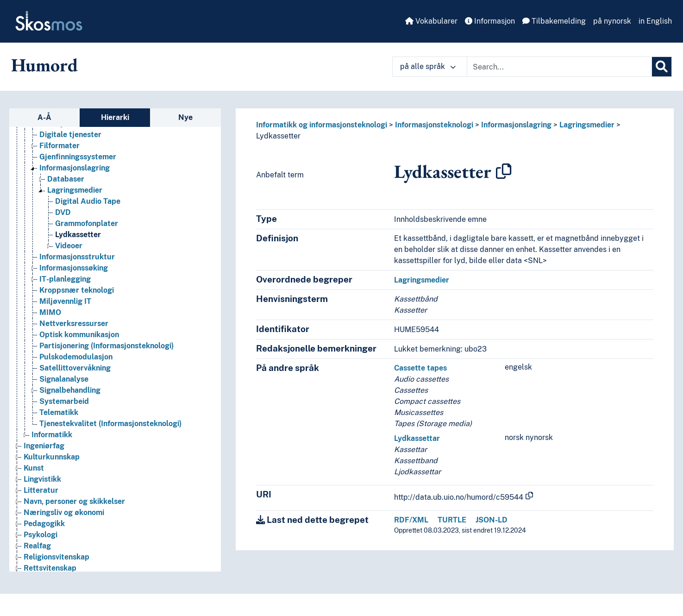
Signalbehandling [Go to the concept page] (70, 390)
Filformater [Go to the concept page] (60, 146)
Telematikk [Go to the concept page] (59, 412)
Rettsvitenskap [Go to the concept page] (50, 568)
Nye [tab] (185, 117)
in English (655, 21)
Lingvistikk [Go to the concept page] (42, 479)
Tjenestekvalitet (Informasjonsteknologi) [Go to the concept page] (110, 424)
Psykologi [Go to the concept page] (41, 535)
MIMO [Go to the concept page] (50, 312)
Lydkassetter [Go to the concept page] (78, 235)
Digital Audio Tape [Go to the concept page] (88, 201)
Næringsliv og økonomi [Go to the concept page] (64, 512)
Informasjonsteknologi (434, 125)
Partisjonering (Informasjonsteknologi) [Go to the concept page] (107, 346)
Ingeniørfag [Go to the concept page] (44, 446)
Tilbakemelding (554, 21)
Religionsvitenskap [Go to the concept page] (56, 557)
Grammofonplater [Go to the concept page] (87, 223)
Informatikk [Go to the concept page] (52, 435)
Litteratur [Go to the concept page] (41, 490)
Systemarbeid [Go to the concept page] (64, 401)
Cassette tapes (420, 368)
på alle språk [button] (428, 66)
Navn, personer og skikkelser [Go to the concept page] (74, 501)
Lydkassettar (417, 438)
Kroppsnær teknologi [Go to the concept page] (77, 290)
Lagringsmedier (587, 125)
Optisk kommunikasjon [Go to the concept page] (79, 335)
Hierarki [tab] (115, 117)
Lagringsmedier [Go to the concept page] (75, 190)
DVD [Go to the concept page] (63, 212)
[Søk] (662, 67)
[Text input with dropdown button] (559, 67)
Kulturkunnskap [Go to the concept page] (52, 457)
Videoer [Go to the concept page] (69, 246)
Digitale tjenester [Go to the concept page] (70, 135)
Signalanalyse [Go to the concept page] (64, 379)
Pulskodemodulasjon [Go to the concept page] (76, 357)
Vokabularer (431, 21)
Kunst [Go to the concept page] (34, 468)
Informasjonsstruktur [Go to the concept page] (77, 257)
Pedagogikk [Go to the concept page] (44, 524)
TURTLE (452, 520)
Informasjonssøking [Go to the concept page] (74, 268)
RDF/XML (411, 520)
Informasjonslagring (516, 125)
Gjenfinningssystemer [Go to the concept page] (78, 157)
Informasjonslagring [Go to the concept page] (75, 168)
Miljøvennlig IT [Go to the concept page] (65, 301)
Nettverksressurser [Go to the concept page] (74, 324)
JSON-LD (492, 520)
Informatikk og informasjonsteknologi (322, 125)
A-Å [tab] (44, 117)
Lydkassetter (278, 136)
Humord (44, 65)
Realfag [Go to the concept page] (37, 546)
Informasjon (490, 21)
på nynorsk (612, 21)
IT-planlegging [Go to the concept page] (65, 279)
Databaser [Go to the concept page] (66, 179)
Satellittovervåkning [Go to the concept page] (75, 368)
